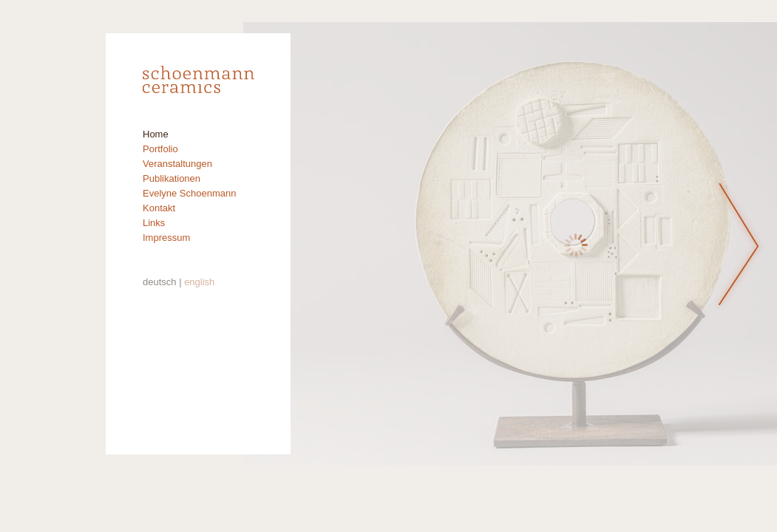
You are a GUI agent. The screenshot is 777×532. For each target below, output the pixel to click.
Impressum (166, 238)
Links (154, 223)
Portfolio (160, 149)
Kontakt (159, 208)
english (199, 282)
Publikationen (172, 178)
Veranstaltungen (177, 164)
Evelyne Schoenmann (189, 193)
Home (156, 134)
